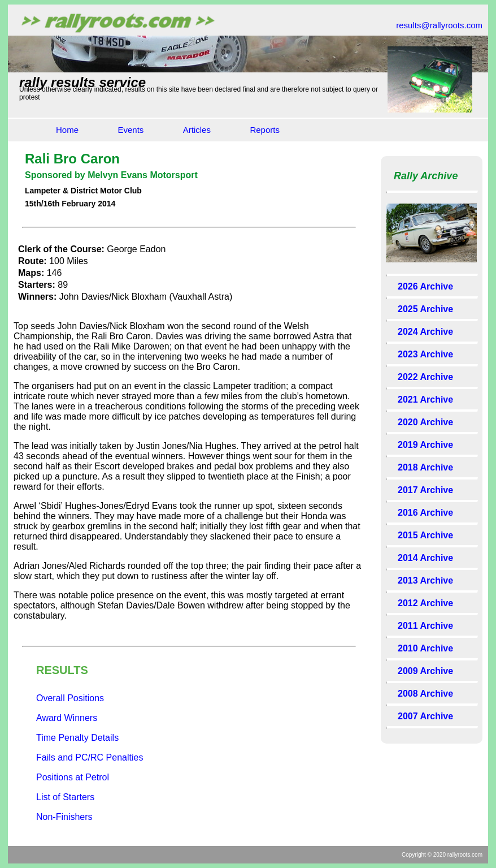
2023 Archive (425, 354)
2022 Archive (425, 377)
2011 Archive (425, 626)
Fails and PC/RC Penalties (90, 757)
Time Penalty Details (77, 738)
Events (130, 130)
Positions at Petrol (73, 777)
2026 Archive (425, 286)
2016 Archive (425, 513)
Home (67, 130)
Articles (197, 130)
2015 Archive (425, 535)
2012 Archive (425, 603)
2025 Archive (425, 309)
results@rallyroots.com (439, 25)
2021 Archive (425, 400)
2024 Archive (425, 332)
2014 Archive (425, 558)
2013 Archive (425, 580)
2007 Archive (425, 716)
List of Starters (65, 797)
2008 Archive (425, 694)
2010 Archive (425, 648)
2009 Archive (425, 671)
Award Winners (67, 718)
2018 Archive (425, 467)
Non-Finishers (64, 817)
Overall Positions (70, 698)
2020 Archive (425, 422)
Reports (265, 130)
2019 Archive (425, 445)
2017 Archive (425, 490)
